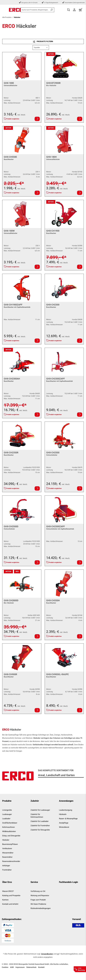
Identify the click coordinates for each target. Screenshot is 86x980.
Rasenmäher (7, 857)
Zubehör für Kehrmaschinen (37, 816)
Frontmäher (7, 870)
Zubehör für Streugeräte (40, 830)
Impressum (20, 967)
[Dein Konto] (74, 10)
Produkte (7, 801)
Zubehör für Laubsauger (40, 810)
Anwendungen (66, 801)
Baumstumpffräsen (10, 844)
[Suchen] (52, 10)
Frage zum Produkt (38, 900)
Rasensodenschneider (11, 861)
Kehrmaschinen (9, 827)
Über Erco (7, 882)
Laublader (6, 819)
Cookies (5, 967)
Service (34, 882)
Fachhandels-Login (68, 882)
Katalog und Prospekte (11, 896)
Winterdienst (64, 827)
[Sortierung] (41, 48)
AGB (12, 967)
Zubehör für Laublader (40, 821)
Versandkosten (47, 954)
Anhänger (6, 866)
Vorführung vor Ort (38, 891)
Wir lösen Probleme (38, 904)
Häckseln (63, 814)
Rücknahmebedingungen (41, 908)
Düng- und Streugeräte (11, 836)
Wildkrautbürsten (9, 831)
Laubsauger (7, 814)
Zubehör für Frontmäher (40, 826)
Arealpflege (64, 823)
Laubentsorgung (66, 810)
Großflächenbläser (10, 823)
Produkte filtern (43, 41)
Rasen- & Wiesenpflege (68, 819)
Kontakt (41, 967)
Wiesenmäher (8, 853)
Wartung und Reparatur (40, 896)
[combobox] (35, 10)
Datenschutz (31, 967)
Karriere (5, 900)
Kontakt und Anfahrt (10, 904)
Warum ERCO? (8, 891)
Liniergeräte (7, 810)
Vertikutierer (7, 849)
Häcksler (6, 840)
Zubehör (35, 801)
